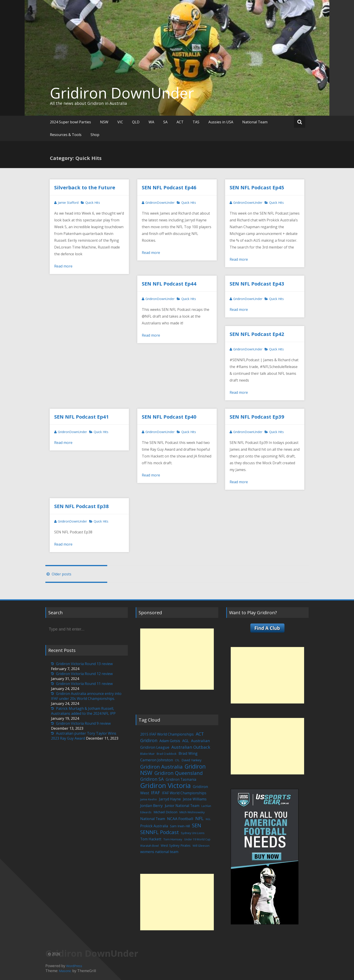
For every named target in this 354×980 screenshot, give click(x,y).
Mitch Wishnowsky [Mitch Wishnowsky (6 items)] (192, 812)
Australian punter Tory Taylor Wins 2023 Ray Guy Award (84, 736)
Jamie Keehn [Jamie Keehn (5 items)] (149, 799)
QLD (136, 122)
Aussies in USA (221, 122)
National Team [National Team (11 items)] (153, 819)
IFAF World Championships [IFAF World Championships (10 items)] (184, 793)
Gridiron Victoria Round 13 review (84, 664)
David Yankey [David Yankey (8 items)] (191, 760)
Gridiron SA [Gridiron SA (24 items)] (152, 779)
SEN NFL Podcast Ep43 (257, 284)
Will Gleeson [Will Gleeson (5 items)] (201, 846)
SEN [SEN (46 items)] (197, 825)
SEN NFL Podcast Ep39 (257, 417)
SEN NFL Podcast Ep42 (257, 334)
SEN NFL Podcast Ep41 (82, 417)
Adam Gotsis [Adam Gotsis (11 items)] (170, 741)
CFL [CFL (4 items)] (177, 760)
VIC (120, 122)
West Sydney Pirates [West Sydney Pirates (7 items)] (176, 845)
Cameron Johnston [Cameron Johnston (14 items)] (157, 760)
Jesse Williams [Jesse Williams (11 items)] (195, 799)
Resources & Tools (66, 135)
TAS (196, 122)
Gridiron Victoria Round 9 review (83, 723)
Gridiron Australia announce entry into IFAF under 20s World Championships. (86, 696)
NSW (104, 122)
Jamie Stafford (68, 203)
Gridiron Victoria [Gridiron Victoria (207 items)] (165, 785)
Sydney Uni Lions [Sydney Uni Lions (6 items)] (193, 833)
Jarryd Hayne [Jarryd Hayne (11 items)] (170, 799)
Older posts (58, 574)
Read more (63, 266)
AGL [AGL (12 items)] (186, 741)
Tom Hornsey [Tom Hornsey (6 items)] (173, 839)
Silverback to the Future (85, 187)
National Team (255, 122)
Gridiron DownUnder (122, 93)
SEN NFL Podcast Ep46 (169, 187)
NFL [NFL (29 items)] (199, 818)
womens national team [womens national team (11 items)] (159, 852)
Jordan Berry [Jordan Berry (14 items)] (151, 805)
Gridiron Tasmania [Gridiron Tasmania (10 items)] (181, 779)
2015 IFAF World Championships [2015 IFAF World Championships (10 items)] (167, 734)
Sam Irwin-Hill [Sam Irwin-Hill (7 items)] (180, 826)
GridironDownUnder (160, 203)
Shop (95, 135)
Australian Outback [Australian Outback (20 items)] (191, 747)
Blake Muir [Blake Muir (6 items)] (147, 754)
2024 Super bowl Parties (70, 122)
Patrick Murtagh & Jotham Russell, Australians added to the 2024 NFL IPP (83, 711)
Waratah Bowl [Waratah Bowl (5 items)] (149, 846)
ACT (180, 122)
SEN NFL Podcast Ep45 (257, 187)
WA (151, 122)
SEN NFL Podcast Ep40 (169, 417)
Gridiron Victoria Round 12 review (84, 674)
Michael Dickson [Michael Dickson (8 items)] (165, 812)
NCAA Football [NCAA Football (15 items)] (180, 819)
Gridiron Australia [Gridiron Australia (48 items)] (161, 767)
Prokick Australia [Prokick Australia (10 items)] (154, 826)
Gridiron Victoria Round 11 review (84, 684)
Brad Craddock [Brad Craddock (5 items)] (167, 754)
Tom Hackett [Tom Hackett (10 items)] (151, 839)
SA (165, 122)
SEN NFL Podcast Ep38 (82, 506)
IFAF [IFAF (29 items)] (155, 792)
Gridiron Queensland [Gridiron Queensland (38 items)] (179, 773)
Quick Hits (93, 203)
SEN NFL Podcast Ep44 (169, 284)
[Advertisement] (177, 659)
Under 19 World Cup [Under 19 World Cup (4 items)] (197, 839)
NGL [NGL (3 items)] (208, 819)
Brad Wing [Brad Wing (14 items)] (188, 753)
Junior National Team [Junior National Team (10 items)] (182, 806)
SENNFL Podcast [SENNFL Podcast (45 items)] (160, 832)
